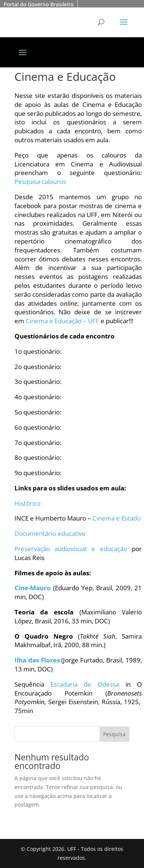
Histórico (27, 503)
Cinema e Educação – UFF (62, 321)
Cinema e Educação (65, 77)
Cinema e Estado (117, 518)
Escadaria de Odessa (85, 684)
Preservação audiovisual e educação (71, 549)
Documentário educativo (50, 533)
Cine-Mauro (33, 588)
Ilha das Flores (37, 660)
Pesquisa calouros (40, 182)
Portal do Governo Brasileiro (39, 4)
